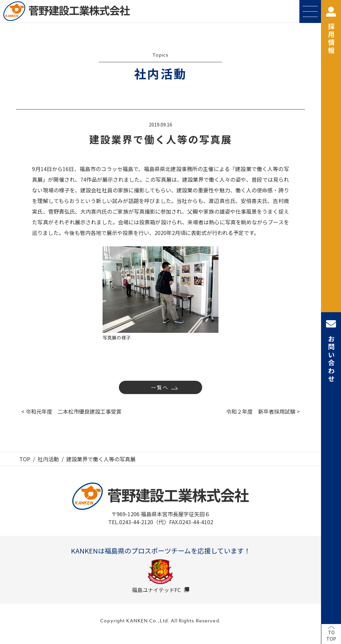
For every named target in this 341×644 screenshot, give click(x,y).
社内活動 (48, 459)
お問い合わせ (331, 351)
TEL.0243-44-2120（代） (139, 522)
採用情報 (331, 31)
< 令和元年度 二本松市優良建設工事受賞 (71, 411)
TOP (25, 459)
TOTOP (331, 636)
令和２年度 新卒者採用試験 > (263, 411)
